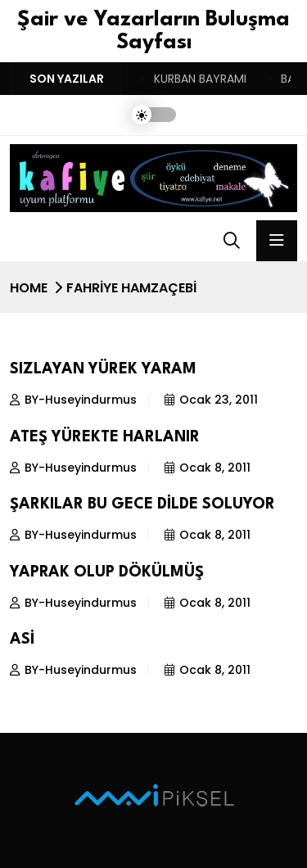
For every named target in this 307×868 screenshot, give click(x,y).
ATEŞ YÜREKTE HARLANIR (105, 437)
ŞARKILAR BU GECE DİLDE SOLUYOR (142, 504)
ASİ (22, 640)
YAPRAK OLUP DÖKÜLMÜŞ (107, 572)
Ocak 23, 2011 (211, 400)
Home (29, 288)
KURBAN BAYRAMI (200, 79)
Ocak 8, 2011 (208, 468)
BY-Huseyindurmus (73, 400)
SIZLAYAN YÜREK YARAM (103, 369)
